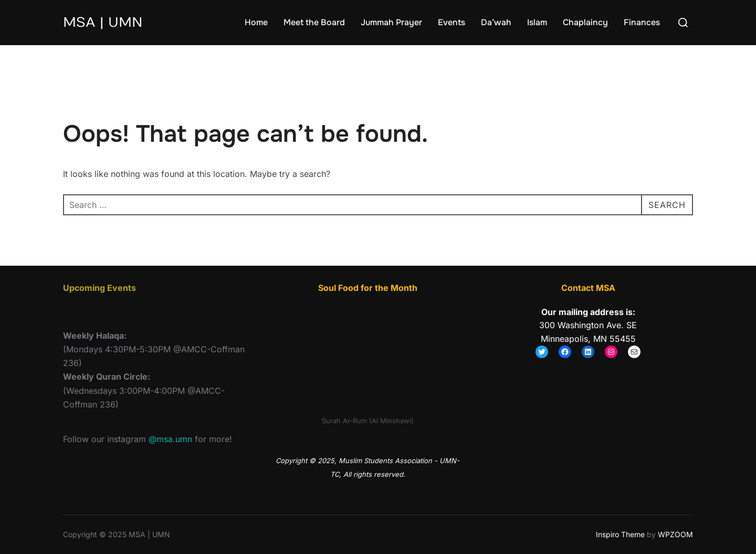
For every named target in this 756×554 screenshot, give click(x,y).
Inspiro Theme (620, 534)
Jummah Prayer (391, 22)
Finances (642, 22)
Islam (537, 22)
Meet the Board (314, 22)
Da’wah (496, 22)
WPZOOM (675, 534)
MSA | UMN (103, 22)
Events (451, 22)
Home (256, 22)
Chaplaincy (585, 22)
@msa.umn (170, 439)
